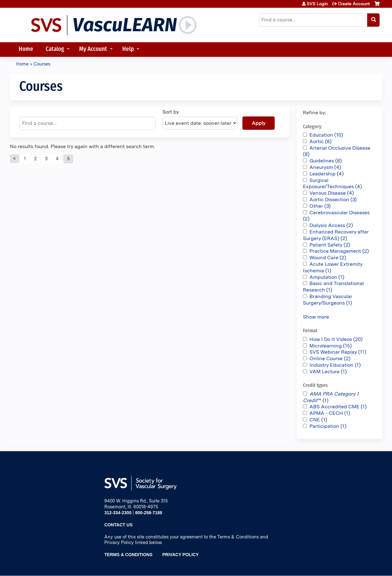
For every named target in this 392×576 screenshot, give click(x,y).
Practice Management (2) (339, 251)
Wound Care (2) (328, 258)
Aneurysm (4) (325, 167)
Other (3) (320, 206)
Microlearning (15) (331, 346)
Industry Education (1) (335, 365)
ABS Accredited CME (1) (338, 407)
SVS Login (317, 4)
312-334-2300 (118, 513)
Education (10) (326, 135)
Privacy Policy (180, 555)
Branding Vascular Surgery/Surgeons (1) (328, 300)
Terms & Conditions (128, 555)
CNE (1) (318, 420)
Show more (316, 317)
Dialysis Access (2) (331, 225)
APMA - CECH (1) (330, 413)
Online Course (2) (330, 358)
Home (26, 50)
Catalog (55, 50)
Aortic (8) (320, 141)
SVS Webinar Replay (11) (338, 352)
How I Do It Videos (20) (336, 339)
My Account (93, 50)
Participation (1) (328, 426)
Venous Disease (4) (332, 193)
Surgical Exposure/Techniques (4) (332, 184)
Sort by (171, 112)
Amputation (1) (327, 277)
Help (128, 50)
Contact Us (118, 525)
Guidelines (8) (326, 161)
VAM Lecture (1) (328, 372)
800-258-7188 (149, 513)
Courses (42, 64)
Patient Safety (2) (330, 245)
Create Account (354, 4)
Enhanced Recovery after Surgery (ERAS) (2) (336, 235)
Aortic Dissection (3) (333, 200)
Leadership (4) (327, 174)
